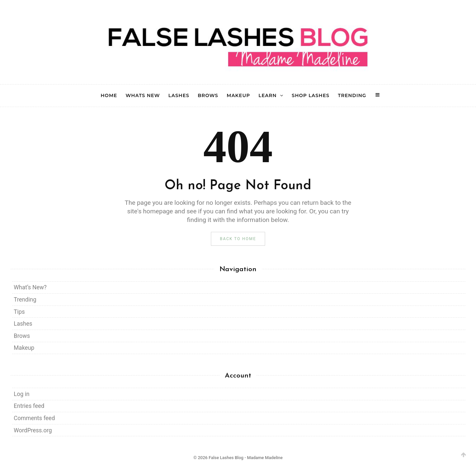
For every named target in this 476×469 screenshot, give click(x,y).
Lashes (23, 324)
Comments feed (34, 418)
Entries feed (29, 406)
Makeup (24, 348)
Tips (20, 312)
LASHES (179, 96)
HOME (109, 96)
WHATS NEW (143, 96)
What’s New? (30, 287)
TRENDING (352, 96)
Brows (22, 336)
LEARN (268, 96)
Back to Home (238, 239)
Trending (25, 300)
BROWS (208, 96)
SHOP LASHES (310, 96)
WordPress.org (33, 430)
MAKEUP (238, 96)
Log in (22, 394)
